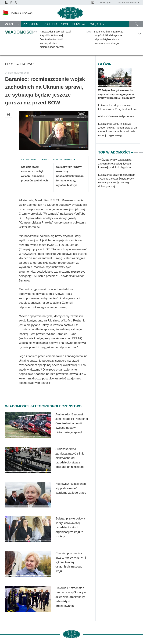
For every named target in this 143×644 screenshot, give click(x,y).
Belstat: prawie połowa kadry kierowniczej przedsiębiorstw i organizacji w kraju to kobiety (70, 527)
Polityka (51, 24)
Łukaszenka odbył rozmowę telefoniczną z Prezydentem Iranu (118, 107)
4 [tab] (140, 151)
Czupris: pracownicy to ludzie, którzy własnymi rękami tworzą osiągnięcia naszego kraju (71, 562)
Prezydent (31, 24)
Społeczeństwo (74, 24)
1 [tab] (132, 151)
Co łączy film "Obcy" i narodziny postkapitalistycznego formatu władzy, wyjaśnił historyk (70, 176)
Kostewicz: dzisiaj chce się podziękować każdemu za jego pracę (71, 488)
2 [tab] (135, 151)
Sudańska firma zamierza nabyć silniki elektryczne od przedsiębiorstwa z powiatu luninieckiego (70, 458)
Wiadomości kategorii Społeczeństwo (43, 406)
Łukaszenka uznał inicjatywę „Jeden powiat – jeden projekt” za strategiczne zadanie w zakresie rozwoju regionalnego (118, 129)
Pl (12, 24)
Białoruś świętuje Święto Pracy (116, 116)
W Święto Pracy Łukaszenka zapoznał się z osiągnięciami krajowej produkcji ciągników (116, 94)
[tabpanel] (119, 175)
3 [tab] (137, 151)
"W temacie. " (69, 160)
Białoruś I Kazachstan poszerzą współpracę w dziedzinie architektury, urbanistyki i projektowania (71, 597)
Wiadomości (19, 32)
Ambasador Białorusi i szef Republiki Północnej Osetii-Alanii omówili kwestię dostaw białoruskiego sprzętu (72, 423)
